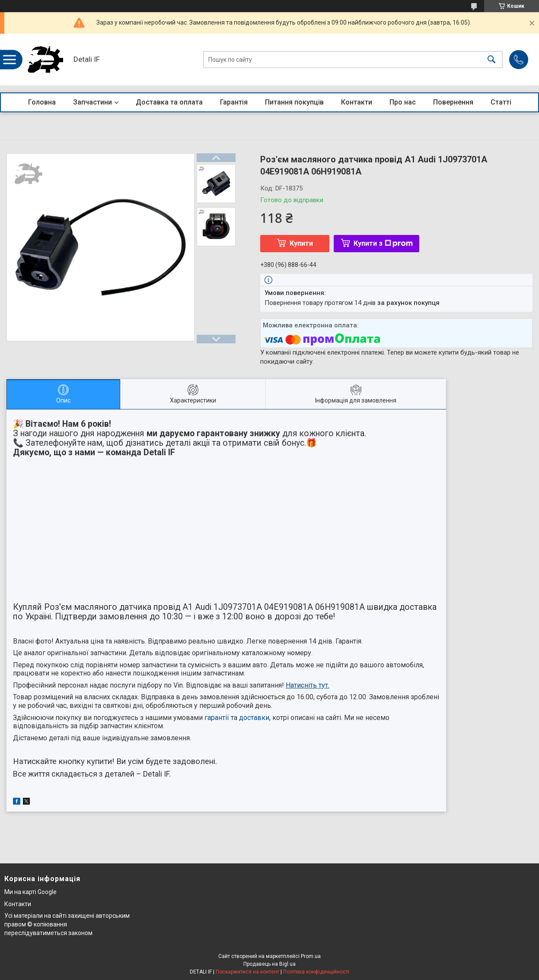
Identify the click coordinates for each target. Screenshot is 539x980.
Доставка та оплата (169, 102)
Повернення (453, 102)
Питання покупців (294, 102)
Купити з (383, 243)
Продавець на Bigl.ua (269, 964)
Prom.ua (311, 956)
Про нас (403, 102)
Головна (42, 102)
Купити (301, 243)
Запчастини (92, 102)
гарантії (217, 718)
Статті (501, 102)
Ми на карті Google (30, 892)
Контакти (357, 102)
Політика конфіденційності (316, 972)
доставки (254, 718)
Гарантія (234, 102)
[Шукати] (491, 60)
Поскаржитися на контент (247, 972)
